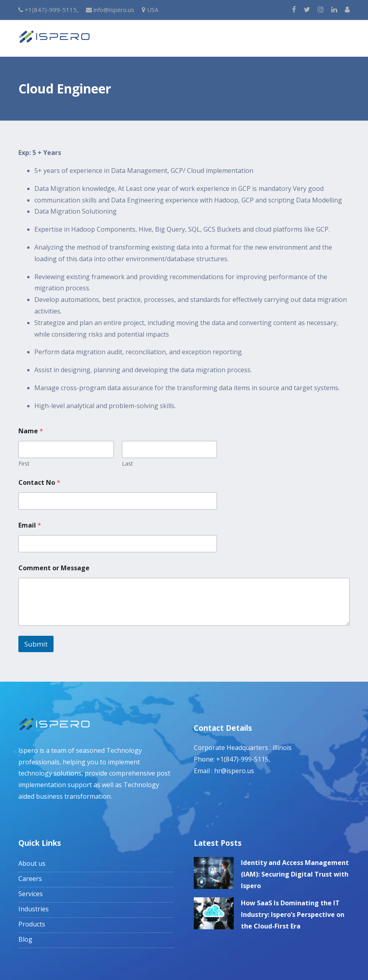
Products (32, 924)
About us (32, 863)
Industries (34, 909)
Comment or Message (54, 568)
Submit (36, 644)
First (24, 463)
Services (31, 894)
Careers (30, 879)
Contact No (39, 483)
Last (127, 463)
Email (30, 525)
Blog (25, 939)
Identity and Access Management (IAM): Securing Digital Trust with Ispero (295, 874)
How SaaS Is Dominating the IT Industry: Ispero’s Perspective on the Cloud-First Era (293, 915)
